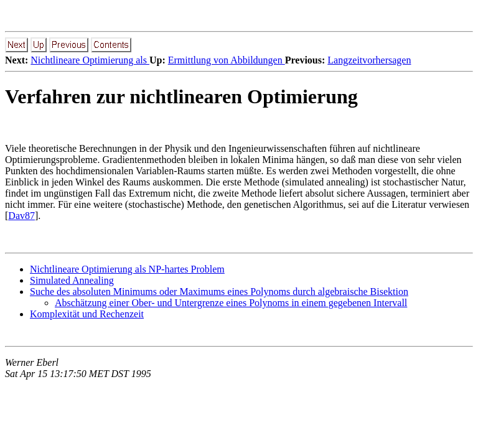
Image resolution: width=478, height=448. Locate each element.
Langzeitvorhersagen (369, 60)
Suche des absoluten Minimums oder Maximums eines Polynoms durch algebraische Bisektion (219, 292)
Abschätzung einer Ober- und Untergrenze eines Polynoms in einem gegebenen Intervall (231, 303)
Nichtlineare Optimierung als (90, 60)
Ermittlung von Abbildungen (227, 60)
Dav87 (21, 216)
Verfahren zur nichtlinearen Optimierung (181, 96)
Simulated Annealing (72, 280)
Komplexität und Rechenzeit (87, 314)
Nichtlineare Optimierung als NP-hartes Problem (127, 269)
